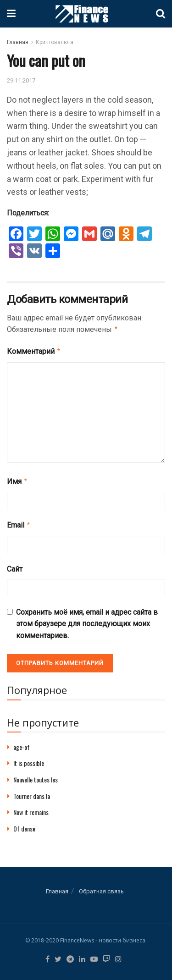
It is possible (29, 759)
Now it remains (31, 808)
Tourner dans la (32, 792)
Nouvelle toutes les (36, 776)
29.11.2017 (21, 80)
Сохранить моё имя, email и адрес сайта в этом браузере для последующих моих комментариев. (87, 620)
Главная (18, 42)
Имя (17, 479)
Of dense (24, 825)
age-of (22, 743)
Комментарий (34, 350)
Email (19, 522)
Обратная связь (101, 888)
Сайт (15, 565)
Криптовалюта (55, 42)
